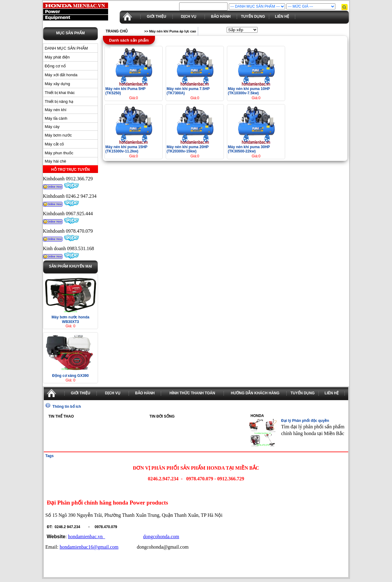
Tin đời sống (162, 416)
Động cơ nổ (55, 66)
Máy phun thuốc (59, 153)
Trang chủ (117, 31)
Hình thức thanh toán (192, 393)
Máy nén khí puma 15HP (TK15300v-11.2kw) (126, 149)
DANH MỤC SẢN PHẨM (66, 48)
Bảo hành (221, 17)
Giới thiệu (156, 17)
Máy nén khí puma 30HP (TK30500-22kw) (249, 149)
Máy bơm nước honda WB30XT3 (70, 319)
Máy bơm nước (58, 135)
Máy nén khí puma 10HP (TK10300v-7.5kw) (249, 91)
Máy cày (52, 127)
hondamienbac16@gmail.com (89, 547)
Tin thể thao (61, 416)
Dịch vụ (189, 17)
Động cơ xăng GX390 (70, 376)
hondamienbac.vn (87, 537)
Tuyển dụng (253, 17)
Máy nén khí (56, 110)
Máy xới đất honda (61, 75)
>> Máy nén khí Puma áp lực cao (170, 31)
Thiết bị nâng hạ (59, 101)
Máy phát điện (57, 57)
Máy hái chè (55, 161)
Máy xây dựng (57, 84)
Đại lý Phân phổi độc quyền (305, 421)
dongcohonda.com (161, 537)
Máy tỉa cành (56, 118)
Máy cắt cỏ (54, 144)
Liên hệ (282, 17)
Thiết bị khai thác (60, 93)
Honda (257, 416)
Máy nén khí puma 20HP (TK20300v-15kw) (188, 149)
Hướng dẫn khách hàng (255, 393)
